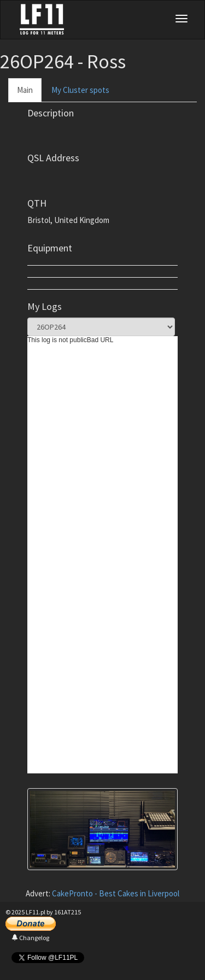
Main (25, 90)
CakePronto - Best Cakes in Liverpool (116, 893)
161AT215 (68, 912)
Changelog (30, 938)
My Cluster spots (80, 90)
